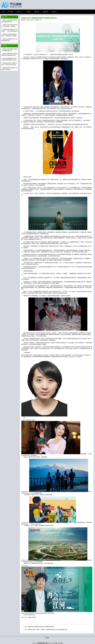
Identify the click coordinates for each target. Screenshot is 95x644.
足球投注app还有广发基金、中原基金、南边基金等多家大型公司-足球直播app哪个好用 (47, 630)
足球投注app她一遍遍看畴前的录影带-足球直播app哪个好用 (39, 18)
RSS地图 (55, 643)
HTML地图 (60, 643)
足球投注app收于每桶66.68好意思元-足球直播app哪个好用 (41, 627)
